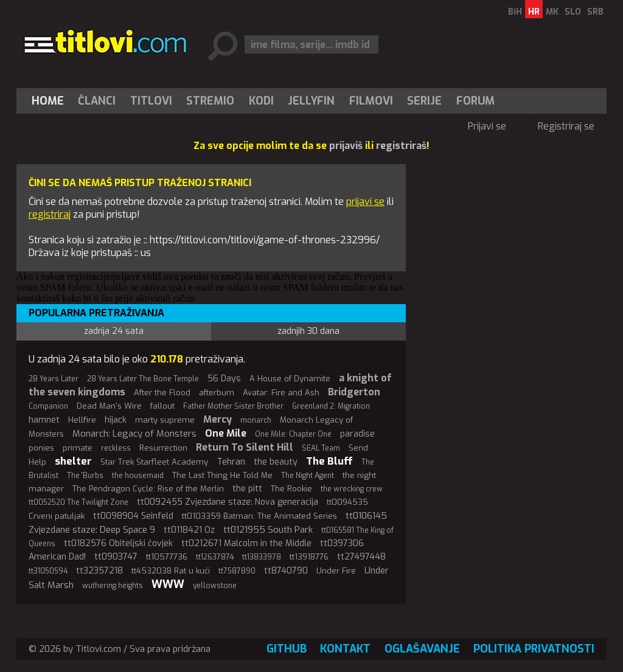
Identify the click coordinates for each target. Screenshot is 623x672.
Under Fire (336, 571)
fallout (162, 406)
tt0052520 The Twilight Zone (78, 502)
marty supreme (165, 420)
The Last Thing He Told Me (222, 475)
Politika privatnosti (534, 649)
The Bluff (329, 461)
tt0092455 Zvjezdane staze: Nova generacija (228, 502)
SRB (595, 12)
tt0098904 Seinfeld (133, 516)
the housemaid (138, 476)
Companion (48, 406)
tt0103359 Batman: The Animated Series (259, 516)
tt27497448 (361, 557)
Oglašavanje (422, 649)
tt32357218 (99, 571)
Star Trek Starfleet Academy (154, 462)
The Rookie (291, 489)
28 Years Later (54, 379)
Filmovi (371, 101)
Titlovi (151, 101)
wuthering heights (113, 586)
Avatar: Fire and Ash (281, 393)
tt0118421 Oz (189, 530)
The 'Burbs (85, 476)
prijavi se (365, 202)
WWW (168, 584)
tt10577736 (167, 557)
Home (48, 101)
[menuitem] (50, 101)
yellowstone (215, 586)
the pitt (247, 489)
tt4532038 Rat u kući (171, 571)
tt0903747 (116, 557)
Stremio (210, 101)
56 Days (224, 379)
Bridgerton (354, 392)
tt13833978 (262, 557)
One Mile (226, 433)
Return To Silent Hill (245, 447)
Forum (475, 101)
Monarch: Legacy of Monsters (134, 434)
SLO (573, 12)
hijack (116, 420)
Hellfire (82, 420)
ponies (41, 448)
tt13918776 (309, 557)
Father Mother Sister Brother (233, 406)
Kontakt (345, 649)
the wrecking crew (352, 489)
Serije (424, 101)
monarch (256, 420)
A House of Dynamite (290, 379)
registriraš (401, 146)
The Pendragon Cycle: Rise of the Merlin (148, 489)
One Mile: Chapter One (293, 434)
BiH (515, 12)
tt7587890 (237, 571)
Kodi (261, 101)
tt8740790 (286, 571)
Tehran (231, 462)
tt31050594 (48, 571)
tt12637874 (215, 557)
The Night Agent (308, 476)
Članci (97, 101)
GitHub (287, 649)
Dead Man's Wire (109, 406)
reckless (116, 448)
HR (534, 12)
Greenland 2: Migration (331, 406)
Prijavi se (487, 126)
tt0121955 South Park (268, 530)
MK (552, 12)
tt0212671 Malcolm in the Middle (246, 543)
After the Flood (162, 393)
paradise (357, 434)
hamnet (44, 420)
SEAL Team (321, 448)
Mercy (218, 419)
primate (78, 448)
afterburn (217, 393)
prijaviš (346, 146)
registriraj (50, 214)
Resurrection (163, 448)
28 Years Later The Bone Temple (143, 379)
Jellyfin (311, 101)
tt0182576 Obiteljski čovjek (118, 543)
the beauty (276, 462)
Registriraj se (566, 126)
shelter (73, 461)
